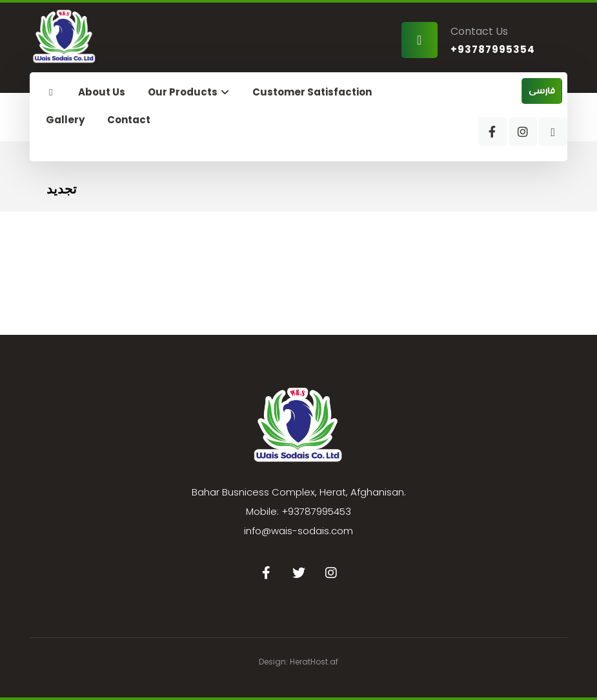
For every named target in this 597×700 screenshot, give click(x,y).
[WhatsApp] (553, 132)
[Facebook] (492, 132)
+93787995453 (316, 511)
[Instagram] (523, 132)
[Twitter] (299, 573)
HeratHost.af (314, 662)
